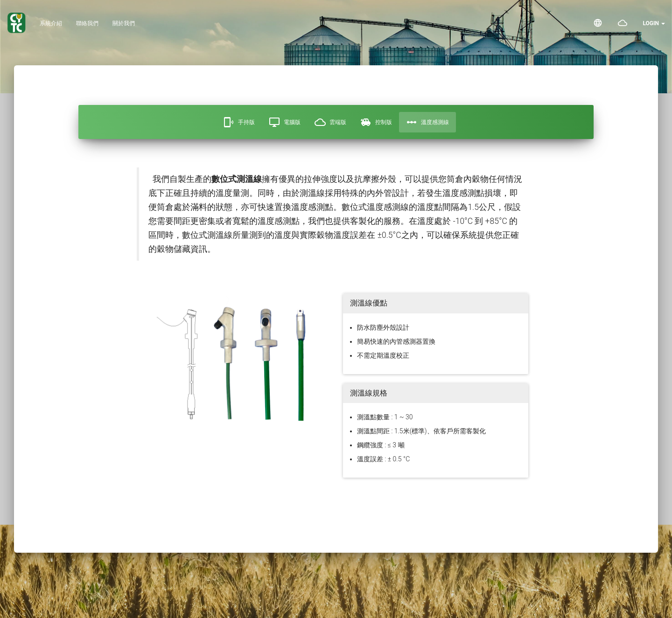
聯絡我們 (87, 23)
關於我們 (124, 23)
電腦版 (285, 122)
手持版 (239, 122)
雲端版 (330, 122)
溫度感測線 (427, 122)
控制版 (376, 122)
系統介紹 (51, 23)
